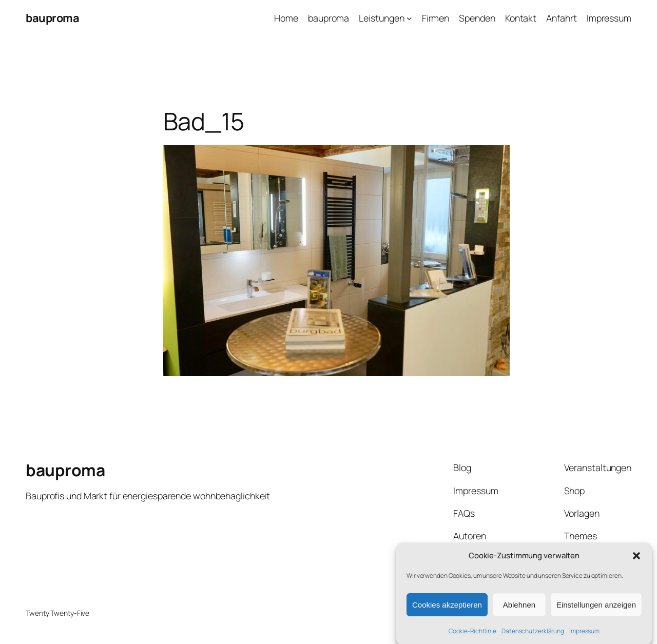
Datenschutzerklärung (533, 635)
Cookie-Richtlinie (472, 635)
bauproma (52, 18)
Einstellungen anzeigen (596, 608)
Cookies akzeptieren (447, 608)
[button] (636, 559)
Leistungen (381, 18)
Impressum (584, 635)
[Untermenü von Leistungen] (409, 18)
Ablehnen (519, 608)
